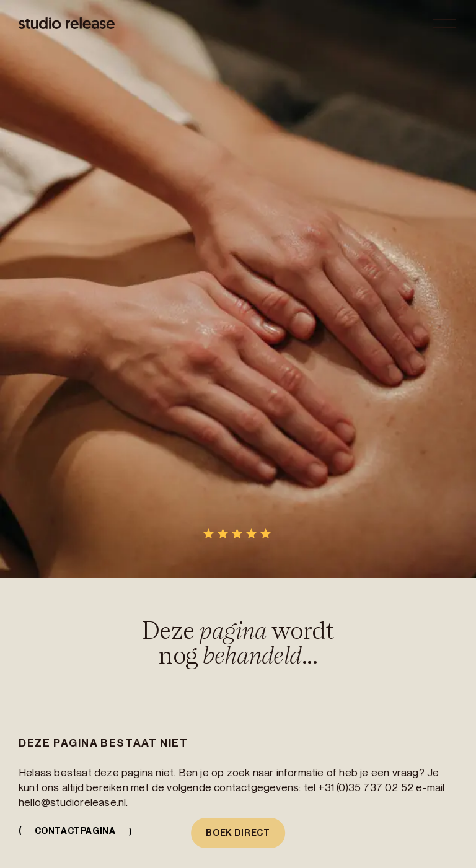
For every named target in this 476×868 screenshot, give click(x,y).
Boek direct (238, 833)
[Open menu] (444, 24)
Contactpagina (78, 831)
